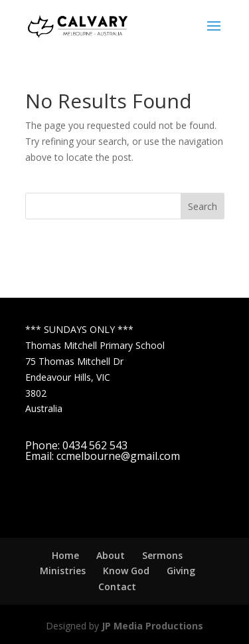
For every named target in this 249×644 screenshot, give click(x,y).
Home (65, 555)
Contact (117, 587)
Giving (181, 571)
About (111, 555)
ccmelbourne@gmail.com (118, 456)
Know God (126, 571)
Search (203, 206)
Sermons (162, 555)
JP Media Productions (152, 626)
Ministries (63, 571)
